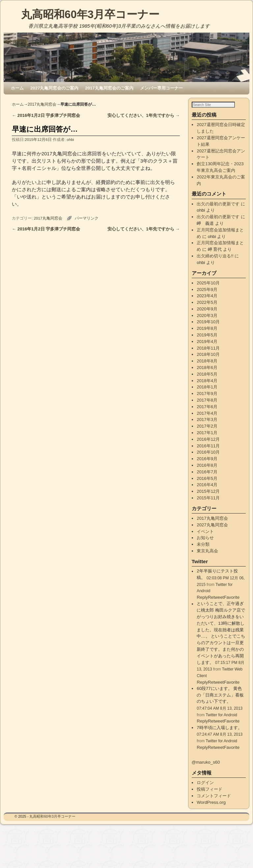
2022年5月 (207, 309)
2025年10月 (208, 290)
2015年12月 (208, 498)
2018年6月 (207, 374)
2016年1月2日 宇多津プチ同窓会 (46, 115)
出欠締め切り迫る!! (215, 263)
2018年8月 (207, 368)
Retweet (216, 754)
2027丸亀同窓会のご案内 (54, 88)
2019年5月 (207, 342)
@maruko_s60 (206, 769)
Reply (202, 754)
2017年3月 (207, 426)
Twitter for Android (221, 722)
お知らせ (205, 545)
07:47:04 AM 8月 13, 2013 (220, 715)
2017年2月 (207, 433)
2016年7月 (207, 479)
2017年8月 (207, 407)
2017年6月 (207, 414)
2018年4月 (207, 387)
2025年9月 (207, 296)
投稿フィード (210, 796)
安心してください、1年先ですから (143, 115)
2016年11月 (208, 452)
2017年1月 (207, 440)
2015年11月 (208, 505)
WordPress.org (211, 809)
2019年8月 (207, 335)
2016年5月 (207, 485)
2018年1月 (207, 394)
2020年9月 (207, 316)
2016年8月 (207, 472)
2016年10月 (208, 459)
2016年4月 (207, 492)
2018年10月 (208, 361)
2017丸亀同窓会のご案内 (109, 88)
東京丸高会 (207, 558)
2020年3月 (207, 322)
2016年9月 (207, 466)
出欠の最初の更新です (218, 210)
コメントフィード (214, 803)
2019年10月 (208, 329)
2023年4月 (207, 303)
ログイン (205, 789)
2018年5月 (207, 381)
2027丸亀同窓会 (212, 532)
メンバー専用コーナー (161, 88)
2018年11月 (208, 355)
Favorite (232, 754)
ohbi (70, 139)
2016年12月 (208, 446)
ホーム (17, 88)
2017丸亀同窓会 (42, 104)
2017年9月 (207, 400)
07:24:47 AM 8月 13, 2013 (220, 741)
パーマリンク (87, 218)
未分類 (203, 551)
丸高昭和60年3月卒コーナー (90, 14)
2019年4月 (207, 348)
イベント (205, 538)
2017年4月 (207, 420)
